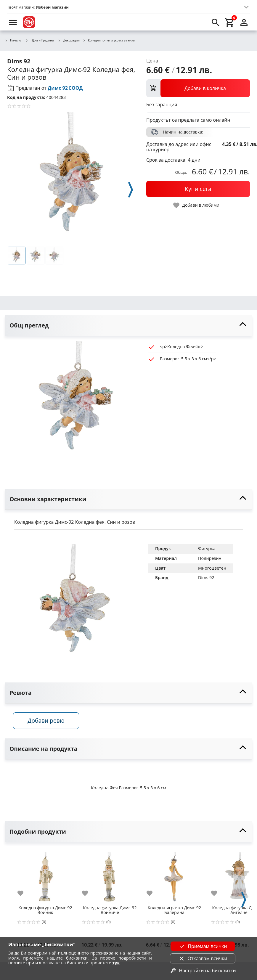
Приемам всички (203, 946)
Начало (13, 41)
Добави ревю (47, 721)
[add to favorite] (24, 894)
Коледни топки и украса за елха (109, 41)
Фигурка (207, 548)
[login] (244, 22)
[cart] (230, 22)
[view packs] (198, 88)
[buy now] (198, 189)
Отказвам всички (203, 958)
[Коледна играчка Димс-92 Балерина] (174, 876)
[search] (216, 22)
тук (116, 963)
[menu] (13, 22)
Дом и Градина (39, 40)
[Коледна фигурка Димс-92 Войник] (45, 876)
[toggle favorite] (197, 205)
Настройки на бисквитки (203, 971)
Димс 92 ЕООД (65, 88)
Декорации (69, 41)
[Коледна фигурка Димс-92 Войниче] (110, 876)
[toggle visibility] (128, 326)
